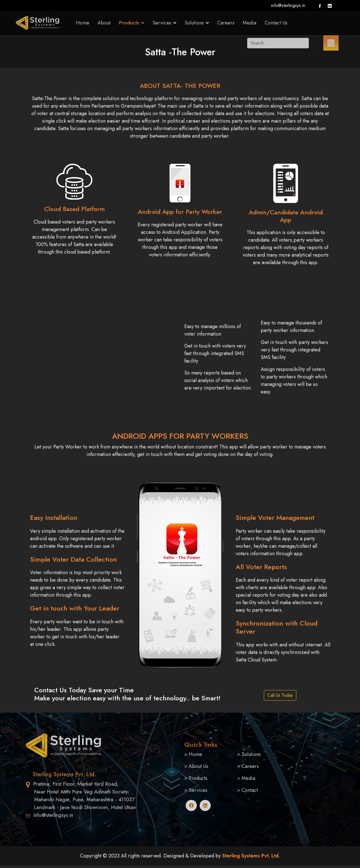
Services (198, 790)
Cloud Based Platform (75, 209)
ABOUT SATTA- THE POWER (180, 86)
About (104, 23)
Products (129, 23)
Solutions (251, 754)
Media (249, 23)
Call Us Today (280, 695)
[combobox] (278, 43)
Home (83, 23)
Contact (250, 790)
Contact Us (276, 23)
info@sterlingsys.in (288, 5)
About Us (198, 766)
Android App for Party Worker (180, 212)
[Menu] (331, 43)
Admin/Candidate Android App (286, 216)
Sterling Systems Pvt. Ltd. (250, 856)
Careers (226, 23)
